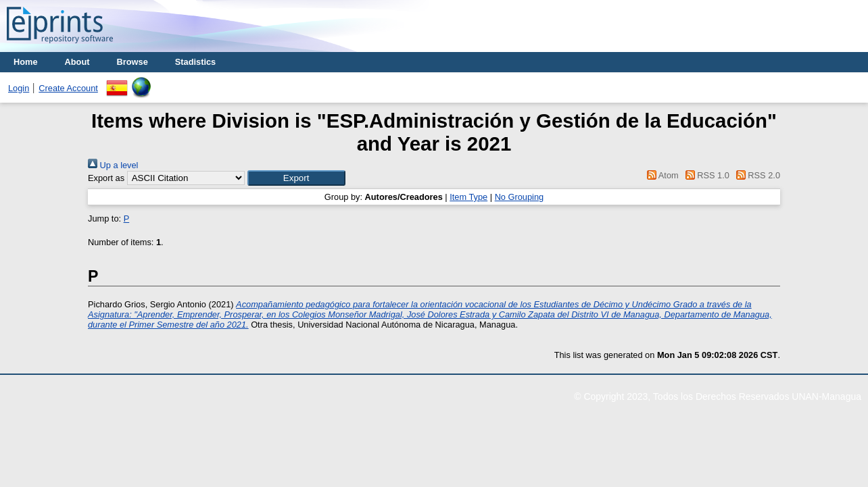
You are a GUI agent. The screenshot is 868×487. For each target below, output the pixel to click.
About (77, 62)
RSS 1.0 (705, 175)
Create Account (68, 88)
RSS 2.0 (756, 175)
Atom (661, 175)
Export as (106, 178)
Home (26, 62)
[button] (296, 178)
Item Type (468, 197)
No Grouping (520, 197)
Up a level (113, 165)
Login (19, 88)
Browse (132, 62)
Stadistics (195, 62)
